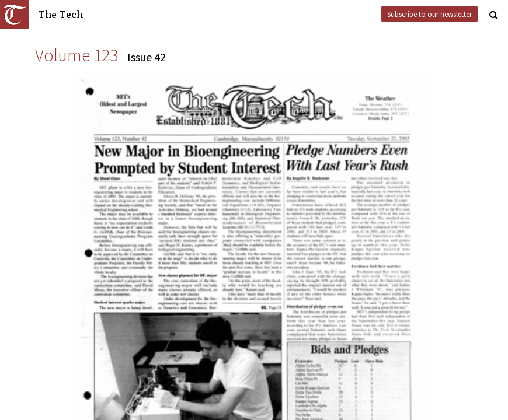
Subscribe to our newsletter (429, 14)
